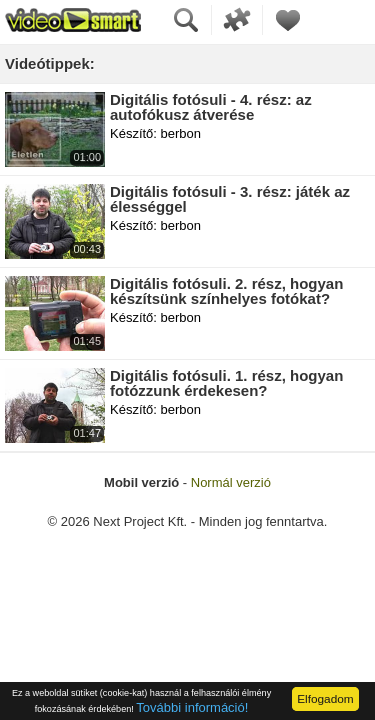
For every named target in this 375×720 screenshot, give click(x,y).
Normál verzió (231, 482)
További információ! (192, 707)
